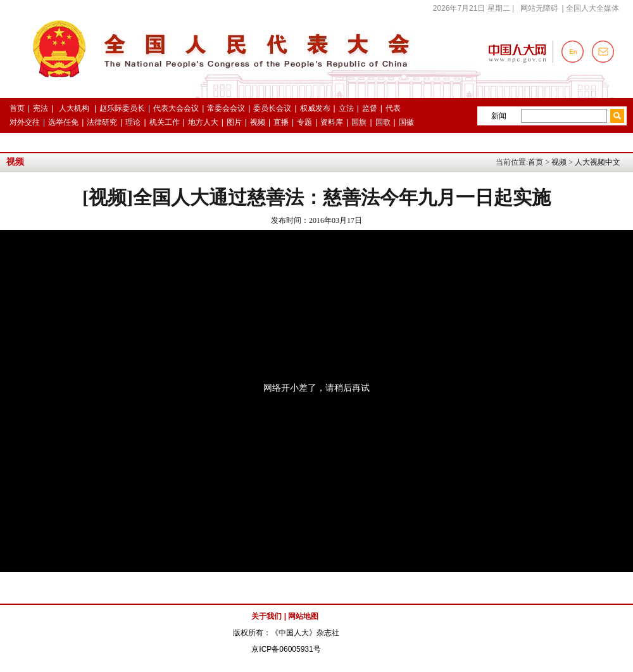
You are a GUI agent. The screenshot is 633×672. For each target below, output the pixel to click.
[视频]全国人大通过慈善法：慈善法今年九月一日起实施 (316, 197)
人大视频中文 (598, 162)
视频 (559, 162)
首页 (536, 162)
